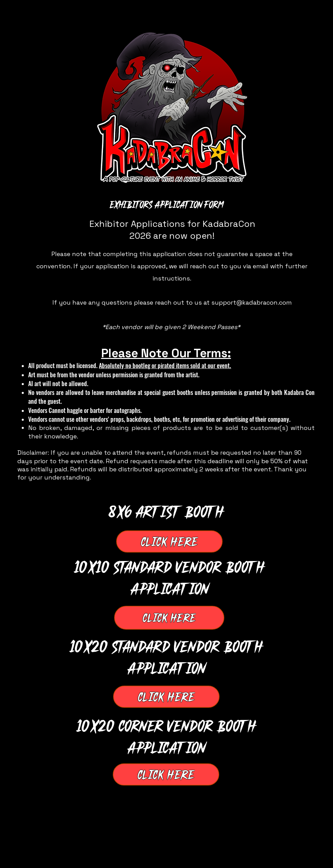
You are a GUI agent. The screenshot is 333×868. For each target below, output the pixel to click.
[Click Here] (169, 541)
